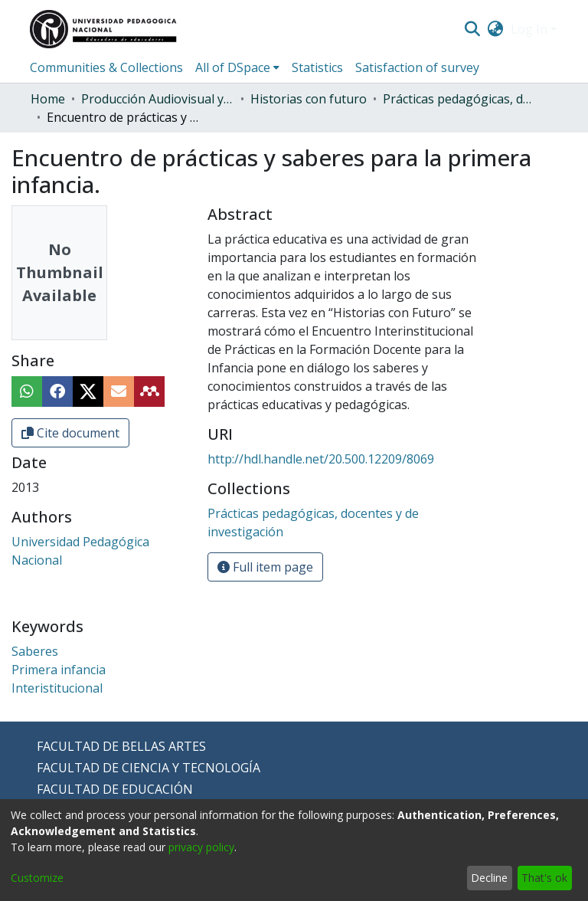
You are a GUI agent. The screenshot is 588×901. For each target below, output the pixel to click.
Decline (489, 878)
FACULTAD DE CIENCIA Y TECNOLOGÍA (149, 768)
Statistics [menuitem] (317, 67)
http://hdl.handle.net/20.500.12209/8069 (321, 459)
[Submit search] (472, 29)
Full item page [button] (265, 567)
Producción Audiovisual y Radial (158, 99)
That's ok (544, 878)
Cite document (70, 433)
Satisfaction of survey (417, 67)
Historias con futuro (309, 99)
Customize (37, 878)
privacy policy (201, 847)
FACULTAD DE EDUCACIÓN (115, 789)
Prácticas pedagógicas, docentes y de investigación (459, 99)
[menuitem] (496, 29)
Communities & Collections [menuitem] (106, 67)
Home (48, 99)
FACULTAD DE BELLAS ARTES (121, 746)
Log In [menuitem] (529, 29)
